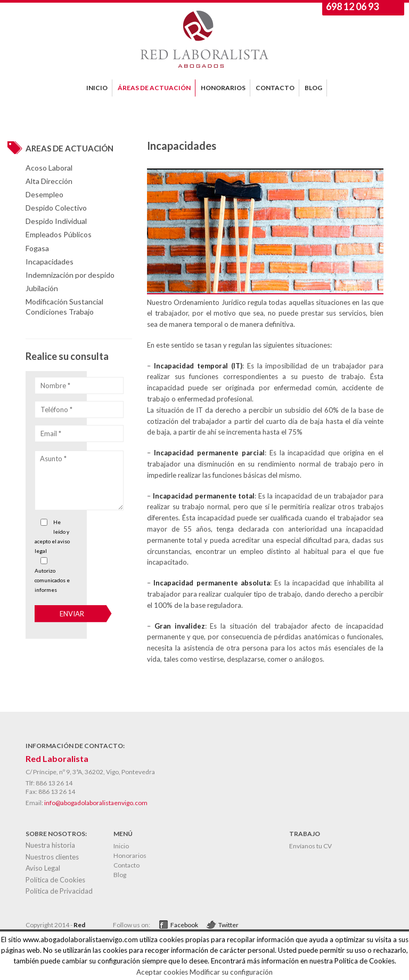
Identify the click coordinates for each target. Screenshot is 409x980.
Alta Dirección (49, 181)
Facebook (184, 925)
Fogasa (37, 248)
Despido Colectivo (56, 208)
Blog (120, 875)
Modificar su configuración (231, 972)
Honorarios (130, 856)
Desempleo (44, 194)
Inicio (121, 846)
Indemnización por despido (70, 275)
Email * (51, 433)
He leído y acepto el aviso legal (52, 536)
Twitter (228, 925)
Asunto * (53, 459)
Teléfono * (56, 409)
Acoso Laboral (49, 168)
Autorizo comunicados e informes (52, 580)
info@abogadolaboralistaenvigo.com (96, 803)
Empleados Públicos (59, 234)
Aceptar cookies (162, 972)
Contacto (126, 865)
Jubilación (42, 288)
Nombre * (55, 385)
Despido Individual (56, 221)
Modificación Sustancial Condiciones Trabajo (64, 306)
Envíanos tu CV (310, 846)
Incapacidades (50, 262)
